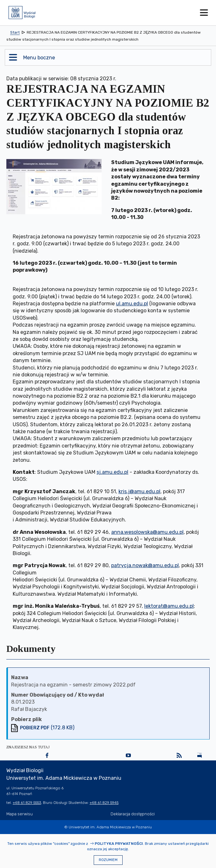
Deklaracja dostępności (133, 814)
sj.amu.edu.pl (112, 472)
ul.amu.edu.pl (132, 304)
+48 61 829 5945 (104, 803)
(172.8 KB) (47, 728)
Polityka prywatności (119, 844)
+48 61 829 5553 (27, 803)
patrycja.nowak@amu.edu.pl (145, 565)
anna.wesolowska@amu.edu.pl (147, 532)
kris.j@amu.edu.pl (139, 491)
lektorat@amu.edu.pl (169, 606)
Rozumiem (108, 860)
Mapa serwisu (20, 814)
